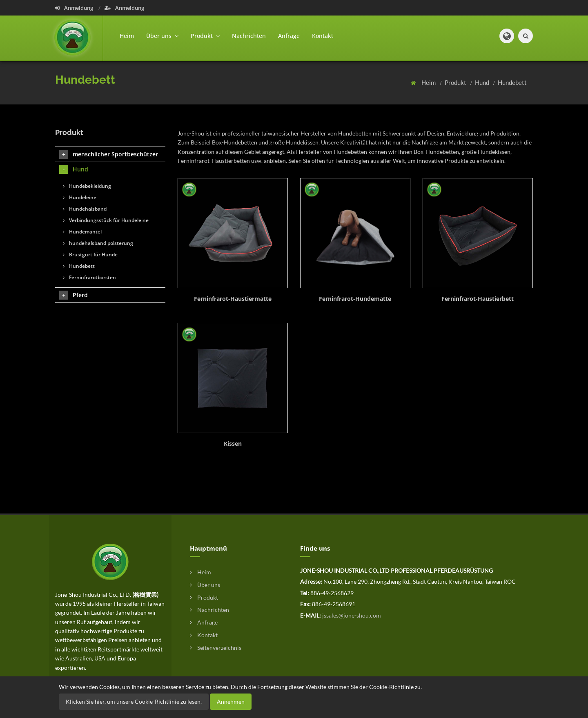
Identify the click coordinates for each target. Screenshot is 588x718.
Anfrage (289, 36)
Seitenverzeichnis (216, 648)
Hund (483, 82)
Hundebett (512, 82)
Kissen (233, 443)
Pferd (73, 295)
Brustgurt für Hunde (90, 255)
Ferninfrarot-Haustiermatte (233, 299)
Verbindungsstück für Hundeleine (106, 220)
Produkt (456, 82)
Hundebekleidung (87, 186)
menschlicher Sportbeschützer (109, 154)
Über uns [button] (162, 36)
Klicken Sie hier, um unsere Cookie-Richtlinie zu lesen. (134, 701)
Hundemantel (82, 232)
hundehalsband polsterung (98, 243)
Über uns (205, 585)
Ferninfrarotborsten (89, 277)
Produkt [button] (205, 36)
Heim (127, 36)
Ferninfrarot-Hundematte (355, 299)
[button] (507, 36)
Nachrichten (249, 36)
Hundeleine (80, 197)
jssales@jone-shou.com (352, 615)
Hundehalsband (85, 209)
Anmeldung (75, 8)
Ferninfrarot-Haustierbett (478, 299)
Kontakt (323, 36)
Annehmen (231, 701)
